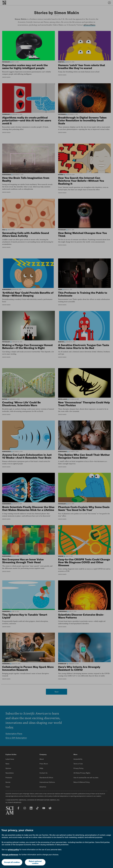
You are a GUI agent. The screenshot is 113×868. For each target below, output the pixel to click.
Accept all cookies (12, 862)
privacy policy (14, 850)
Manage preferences (10, 855)
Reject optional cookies (35, 862)
